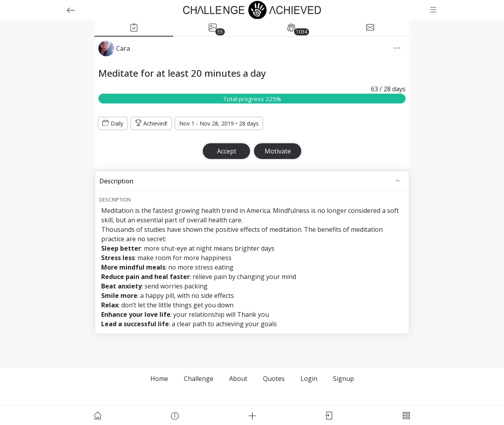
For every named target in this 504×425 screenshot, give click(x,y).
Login (309, 379)
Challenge (199, 379)
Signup (344, 379)
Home (159, 379)
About (238, 379)
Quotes (274, 379)
